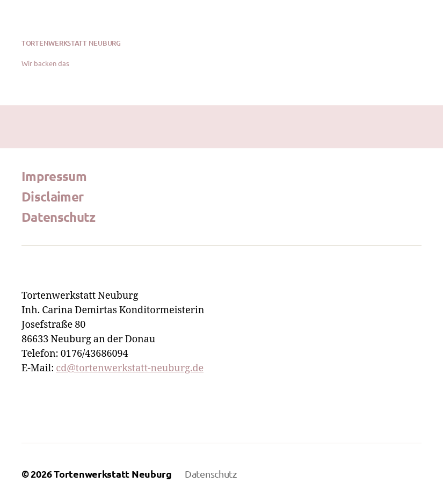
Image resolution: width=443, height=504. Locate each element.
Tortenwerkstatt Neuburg (71, 44)
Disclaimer (52, 196)
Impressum (54, 176)
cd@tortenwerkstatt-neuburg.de (130, 368)
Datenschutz (59, 217)
